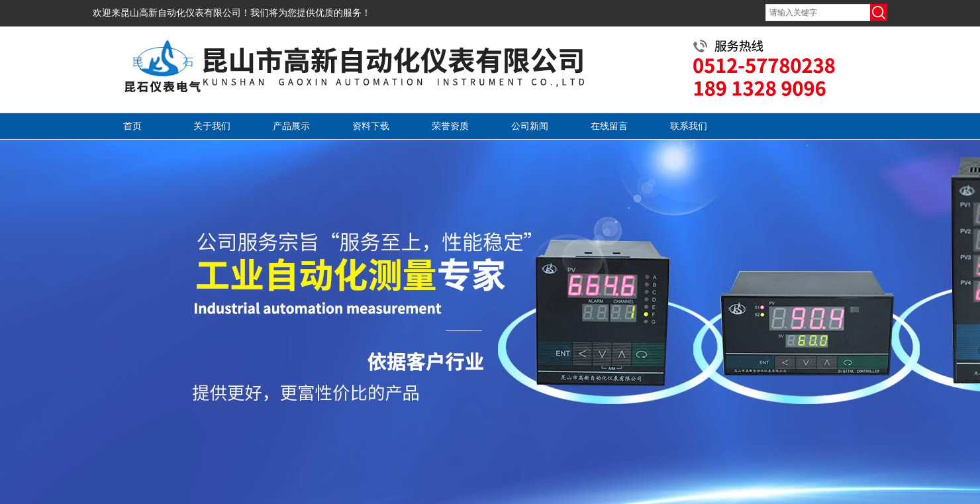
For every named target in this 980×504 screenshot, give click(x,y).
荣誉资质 (450, 126)
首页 (132, 126)
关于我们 (212, 126)
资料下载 (371, 126)
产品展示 (291, 126)
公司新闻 (530, 126)
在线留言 (609, 126)
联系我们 (689, 126)
